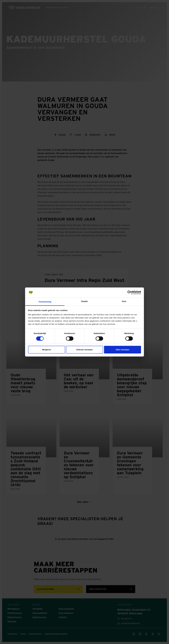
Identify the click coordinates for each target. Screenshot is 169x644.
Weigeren (46, 350)
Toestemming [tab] (45, 302)
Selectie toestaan (84, 350)
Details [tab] (84, 301)
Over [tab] (124, 301)
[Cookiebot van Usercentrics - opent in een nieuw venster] (129, 292)
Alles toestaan (122, 350)
